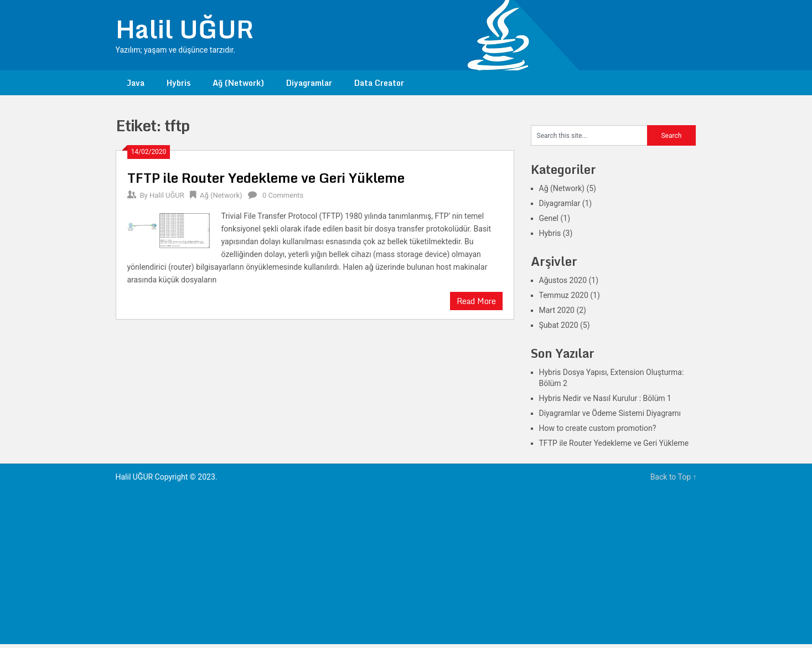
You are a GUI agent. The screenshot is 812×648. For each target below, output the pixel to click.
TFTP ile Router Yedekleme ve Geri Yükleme (266, 178)
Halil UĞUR (185, 29)
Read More (476, 301)
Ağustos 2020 (563, 280)
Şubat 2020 (559, 325)
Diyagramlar (309, 83)
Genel (549, 218)
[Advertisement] (406, 567)
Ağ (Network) (238, 83)
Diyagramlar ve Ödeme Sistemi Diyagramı (610, 413)
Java (136, 83)
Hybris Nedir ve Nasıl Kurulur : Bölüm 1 (605, 398)
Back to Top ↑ (674, 477)
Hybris (179, 83)
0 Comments (283, 195)
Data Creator (379, 83)
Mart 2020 (557, 310)
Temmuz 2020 (564, 295)
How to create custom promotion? (598, 428)
